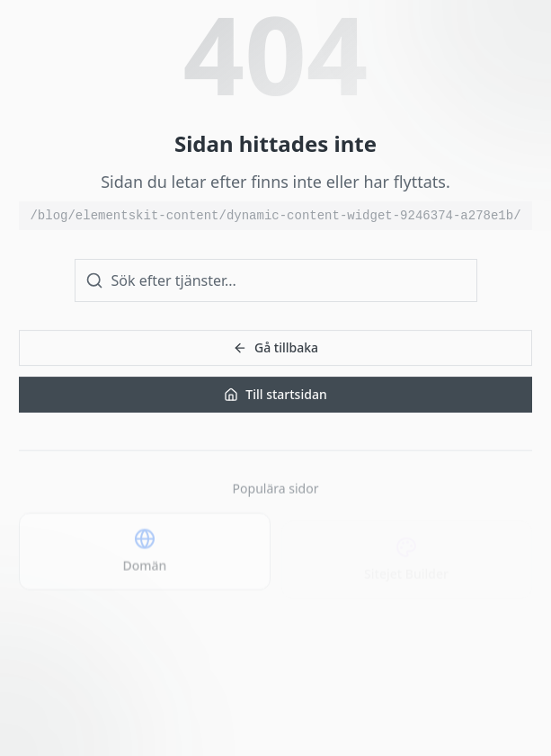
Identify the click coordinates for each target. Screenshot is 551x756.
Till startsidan (275, 394)
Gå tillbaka (275, 347)
